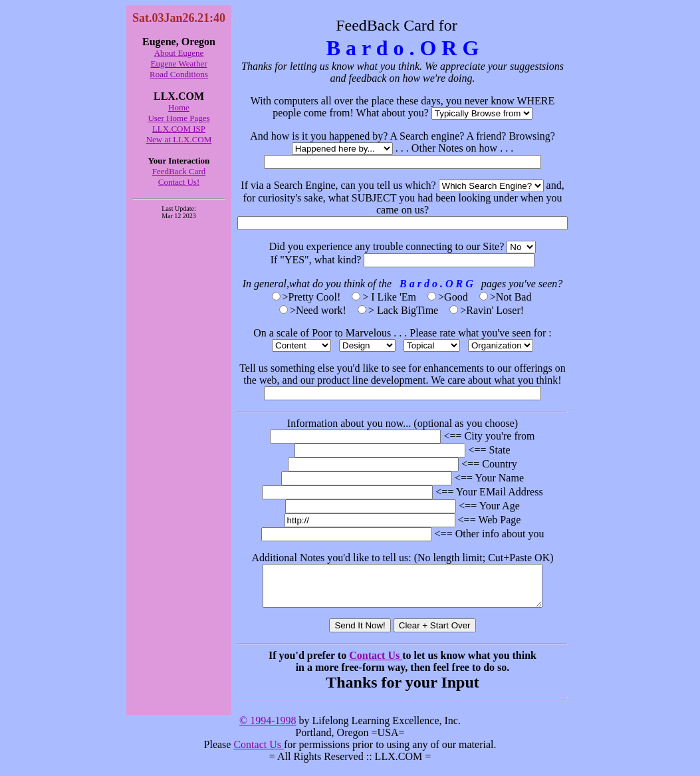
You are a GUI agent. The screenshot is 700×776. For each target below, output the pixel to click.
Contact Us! (179, 182)
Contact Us (376, 663)
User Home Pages (178, 118)
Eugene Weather (179, 64)
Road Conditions (179, 74)
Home (179, 107)
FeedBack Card (179, 171)
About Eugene (179, 53)
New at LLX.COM (179, 139)
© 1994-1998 (268, 728)
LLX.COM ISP (179, 129)
